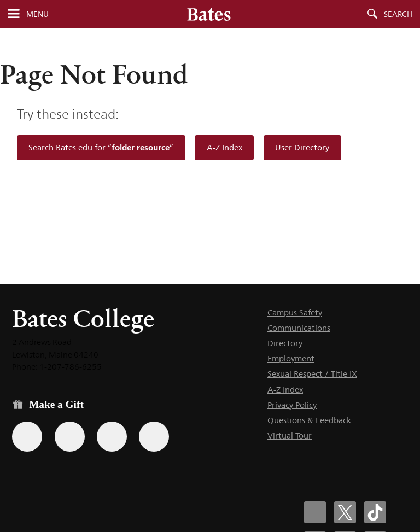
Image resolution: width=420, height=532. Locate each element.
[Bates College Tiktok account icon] (375, 512)
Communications (299, 328)
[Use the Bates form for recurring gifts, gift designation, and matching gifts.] (27, 437)
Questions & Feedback (309, 420)
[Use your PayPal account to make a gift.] (112, 437)
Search (398, 14)
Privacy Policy (292, 405)
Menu (37, 14)
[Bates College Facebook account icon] (315, 512)
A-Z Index (224, 147)
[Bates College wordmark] (209, 14)
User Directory (302, 147)
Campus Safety (295, 312)
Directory (285, 343)
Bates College (83, 318)
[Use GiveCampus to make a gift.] (154, 437)
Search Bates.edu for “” (101, 147)
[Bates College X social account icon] (345, 512)
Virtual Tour (290, 435)
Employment (291, 358)
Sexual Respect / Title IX (312, 374)
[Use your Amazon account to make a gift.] (70, 437)
